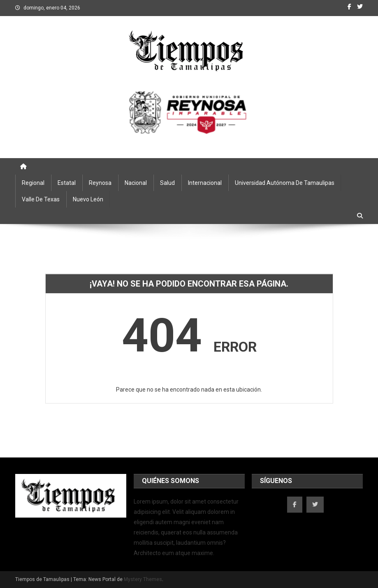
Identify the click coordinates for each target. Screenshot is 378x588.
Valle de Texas (41, 199)
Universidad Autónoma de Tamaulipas (285, 183)
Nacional (136, 183)
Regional (33, 183)
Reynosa (100, 183)
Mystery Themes (143, 579)
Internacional (205, 183)
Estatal (67, 183)
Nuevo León (88, 199)
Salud (167, 183)
